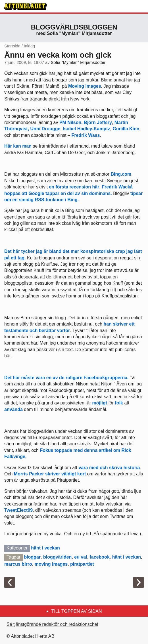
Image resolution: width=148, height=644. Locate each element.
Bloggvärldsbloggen (74, 27)
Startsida (12, 46)
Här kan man (18, 146)
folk (119, 403)
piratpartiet (82, 564)
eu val (81, 557)
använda (13, 409)
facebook (100, 557)
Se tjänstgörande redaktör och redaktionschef (52, 624)
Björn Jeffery (98, 122)
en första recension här (74, 187)
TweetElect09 (18, 510)
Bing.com (121, 174)
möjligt (100, 403)
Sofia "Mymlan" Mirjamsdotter (78, 62)
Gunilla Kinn (126, 129)
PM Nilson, (71, 122)
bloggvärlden (57, 557)
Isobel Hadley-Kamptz (86, 129)
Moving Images (85, 86)
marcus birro (18, 564)
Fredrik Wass (86, 135)
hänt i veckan (45, 548)
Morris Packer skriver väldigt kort (50, 474)
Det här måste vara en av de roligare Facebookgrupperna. (66, 378)
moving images (51, 564)
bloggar (32, 557)
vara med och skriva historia (109, 468)
